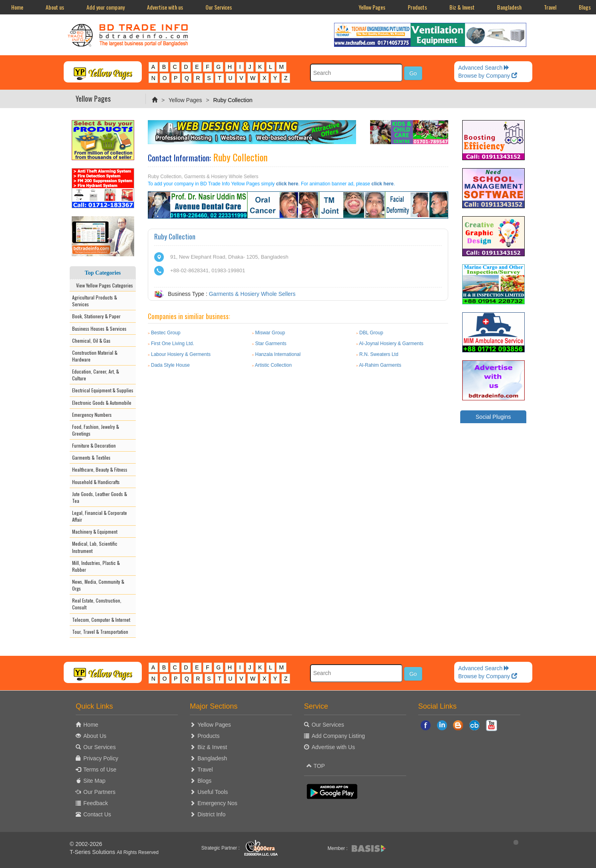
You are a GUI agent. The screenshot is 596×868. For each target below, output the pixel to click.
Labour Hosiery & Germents (181, 354)
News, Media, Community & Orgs (98, 585)
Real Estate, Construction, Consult (97, 604)
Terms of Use (100, 770)
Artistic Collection (273, 365)
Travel (550, 7)
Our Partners (99, 792)
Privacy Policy (101, 758)
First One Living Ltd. (172, 344)
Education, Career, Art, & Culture (96, 375)
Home (17, 7)
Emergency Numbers (92, 415)
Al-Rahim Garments (380, 365)
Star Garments (271, 344)
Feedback (96, 803)
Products (417, 7)
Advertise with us (165, 7)
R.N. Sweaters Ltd (379, 354)
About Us (95, 736)
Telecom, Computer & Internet (101, 620)
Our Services (219, 7)
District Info (211, 814)
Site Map (94, 781)
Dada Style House (170, 365)
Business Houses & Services (99, 329)
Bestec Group (166, 333)
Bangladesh (509, 7)
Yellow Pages (372, 7)
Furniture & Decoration (94, 445)
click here (287, 184)
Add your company (106, 7)
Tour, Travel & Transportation (100, 632)
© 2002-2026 (86, 844)
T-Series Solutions (93, 852)
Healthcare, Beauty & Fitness (100, 469)
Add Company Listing (338, 736)
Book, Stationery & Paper (96, 316)
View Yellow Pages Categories (103, 285)
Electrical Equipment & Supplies (103, 390)
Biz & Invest (462, 7)
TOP (316, 766)
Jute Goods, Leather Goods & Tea (100, 497)
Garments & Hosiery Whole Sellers (252, 294)
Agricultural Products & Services (95, 301)
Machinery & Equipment (95, 531)
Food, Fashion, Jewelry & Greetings (96, 430)
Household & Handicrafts (96, 482)
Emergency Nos (217, 803)
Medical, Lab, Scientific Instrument (95, 547)
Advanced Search (484, 68)
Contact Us (97, 814)
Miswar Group (270, 333)
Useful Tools (213, 792)
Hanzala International (278, 354)
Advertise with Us (333, 747)
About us (55, 7)
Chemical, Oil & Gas (91, 341)
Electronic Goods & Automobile (102, 403)
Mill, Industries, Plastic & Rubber (96, 566)
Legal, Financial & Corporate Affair (100, 516)
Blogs (204, 781)
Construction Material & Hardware (95, 356)
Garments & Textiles (91, 457)
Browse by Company (488, 76)
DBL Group (371, 333)
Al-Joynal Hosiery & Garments (391, 344)
